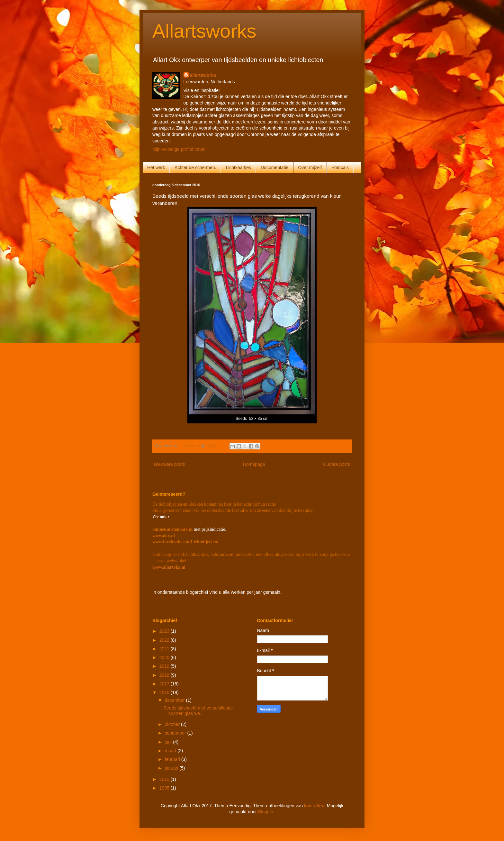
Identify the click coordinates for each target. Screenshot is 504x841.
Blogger (266, 812)
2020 (165, 657)
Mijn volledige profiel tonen (179, 149)
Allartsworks (204, 31)
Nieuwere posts (170, 464)
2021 (165, 649)
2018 (165, 675)
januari (172, 768)
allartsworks (203, 75)
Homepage (254, 464)
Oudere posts (337, 464)
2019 (165, 666)
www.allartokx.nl (169, 567)
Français (340, 167)
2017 (165, 684)
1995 (165, 788)
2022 (165, 640)
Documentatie (274, 167)
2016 (165, 692)
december (175, 700)
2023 (165, 631)
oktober (173, 724)
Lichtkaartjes (238, 167)
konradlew (314, 806)
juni (169, 742)
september (176, 733)
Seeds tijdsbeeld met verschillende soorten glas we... (198, 711)
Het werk (156, 167)
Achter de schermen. (195, 167)
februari (173, 759)
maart (171, 751)
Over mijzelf (310, 167)
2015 (165, 779)
